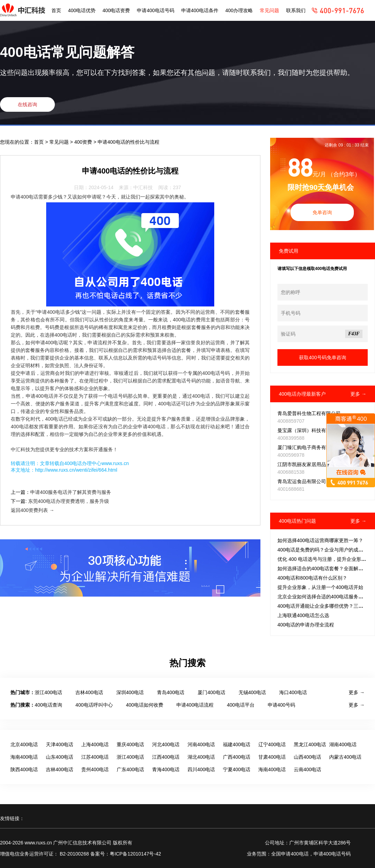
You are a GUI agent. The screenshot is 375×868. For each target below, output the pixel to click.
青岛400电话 (171, 692)
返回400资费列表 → (32, 510)
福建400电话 (237, 744)
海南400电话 (24, 757)
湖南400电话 (343, 744)
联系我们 (296, 10)
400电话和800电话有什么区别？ (312, 578)
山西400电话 (307, 757)
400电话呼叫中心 (94, 705)
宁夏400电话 (237, 769)
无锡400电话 (252, 692)
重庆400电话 (130, 744)
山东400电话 (60, 757)
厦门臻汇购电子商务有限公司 (309, 447)
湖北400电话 (201, 757)
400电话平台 (240, 705)
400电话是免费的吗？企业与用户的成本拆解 (325, 550)
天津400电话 (60, 744)
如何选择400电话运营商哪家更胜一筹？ (320, 540)
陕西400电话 (24, 769)
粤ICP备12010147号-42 (135, 854)
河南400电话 (201, 744)
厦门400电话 (211, 692)
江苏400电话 (95, 757)
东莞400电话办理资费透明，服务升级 (69, 501)
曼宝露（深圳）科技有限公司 (309, 430)
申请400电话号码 (155, 10)
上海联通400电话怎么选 (303, 615)
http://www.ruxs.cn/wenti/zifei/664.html (76, 470)
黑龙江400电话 (310, 744)
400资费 (84, 142)
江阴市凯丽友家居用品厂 (304, 464)
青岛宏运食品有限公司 (302, 481)
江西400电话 (166, 757)
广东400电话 (130, 769)
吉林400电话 (89, 692)
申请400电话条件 (200, 10)
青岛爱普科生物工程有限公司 (309, 413)
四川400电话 (201, 769)
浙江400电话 (48, 692)
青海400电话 (166, 769)
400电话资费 (116, 10)
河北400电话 (166, 744)
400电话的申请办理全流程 (306, 625)
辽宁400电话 (272, 744)
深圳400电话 (130, 692)
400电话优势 (82, 10)
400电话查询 (48, 705)
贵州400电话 (95, 769)
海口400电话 (293, 692)
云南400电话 (307, 769)
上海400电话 (95, 744)
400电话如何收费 (145, 705)
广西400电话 (237, 757)
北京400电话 (24, 744)
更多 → (358, 394)
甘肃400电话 (272, 757)
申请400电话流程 (195, 705)
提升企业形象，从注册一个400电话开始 (320, 587)
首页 (56, 10)
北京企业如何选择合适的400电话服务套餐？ (325, 597)
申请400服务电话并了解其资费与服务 (71, 492)
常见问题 (269, 10)
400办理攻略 (239, 10)
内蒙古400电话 (345, 757)
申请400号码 (281, 705)
